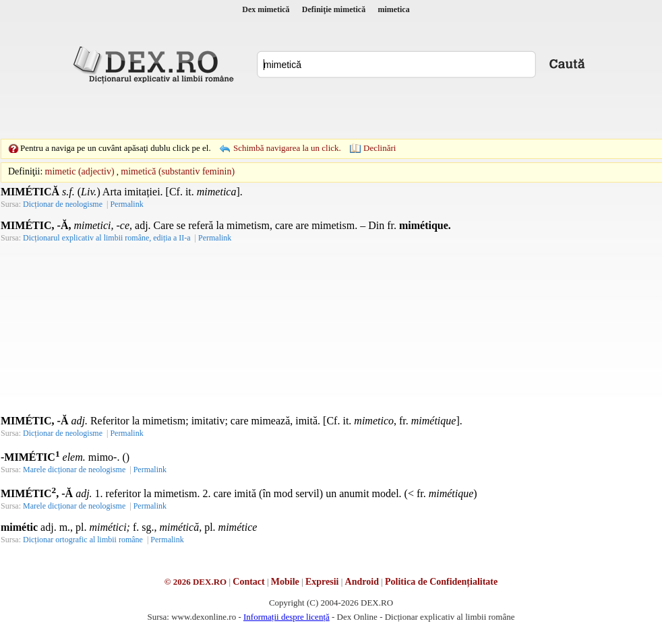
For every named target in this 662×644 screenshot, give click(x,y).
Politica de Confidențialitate (441, 582)
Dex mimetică (266, 9)
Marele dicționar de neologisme (74, 470)
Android (362, 582)
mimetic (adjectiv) (80, 171)
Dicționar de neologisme (63, 204)
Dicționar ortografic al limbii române (83, 540)
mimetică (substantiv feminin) (178, 171)
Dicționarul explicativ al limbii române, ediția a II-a (107, 238)
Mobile (285, 582)
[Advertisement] (238, 111)
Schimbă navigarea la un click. (287, 148)
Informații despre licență (287, 617)
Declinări (380, 148)
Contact (248, 582)
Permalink (126, 204)
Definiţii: (25, 171)
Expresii (322, 582)
